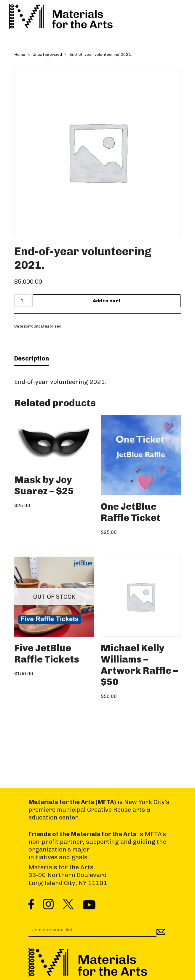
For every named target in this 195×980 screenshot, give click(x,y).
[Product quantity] (23, 301)
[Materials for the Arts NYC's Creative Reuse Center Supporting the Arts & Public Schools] (61, 16)
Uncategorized (47, 54)
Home (20, 54)
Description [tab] (32, 358)
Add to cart (107, 301)
